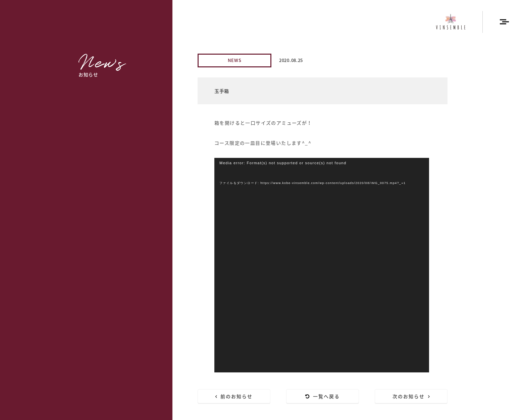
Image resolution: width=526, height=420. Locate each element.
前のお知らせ (234, 396)
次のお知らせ (411, 396)
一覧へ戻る (323, 396)
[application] (322, 265)
